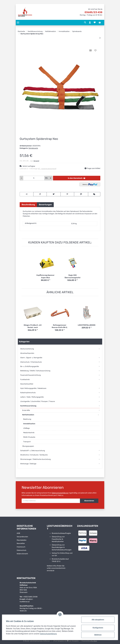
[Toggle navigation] (18, 23)
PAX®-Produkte (29, 437)
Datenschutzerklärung (60, 493)
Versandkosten (22, 537)
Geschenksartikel (27, 384)
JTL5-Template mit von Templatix (66, 641)
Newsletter (21, 543)
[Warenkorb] (100, 23)
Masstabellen (22, 540)
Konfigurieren (98, 628)
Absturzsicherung (27, 349)
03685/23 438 (93, 12)
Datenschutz (22, 550)
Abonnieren (89, 501)
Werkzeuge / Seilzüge (28, 464)
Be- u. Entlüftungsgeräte (30, 366)
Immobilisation (29, 424)
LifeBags (26, 428)
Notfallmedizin (28, 415)
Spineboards (33, 148)
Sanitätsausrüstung (28, 406)
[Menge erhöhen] (51, 178)
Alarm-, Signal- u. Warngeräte (31, 358)
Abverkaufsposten (27, 353)
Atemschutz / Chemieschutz (31, 362)
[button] (85, 23)
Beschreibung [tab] (28, 205)
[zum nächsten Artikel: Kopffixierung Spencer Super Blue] (100, 38)
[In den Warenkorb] (22, 45)
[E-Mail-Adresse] (51, 501)
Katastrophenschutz (28, 393)
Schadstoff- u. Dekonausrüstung (33, 451)
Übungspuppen (28, 446)
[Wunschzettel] (95, 23)
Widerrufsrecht (22, 554)
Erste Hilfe (26, 410)
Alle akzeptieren (98, 620)
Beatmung (27, 419)
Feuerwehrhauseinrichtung (30, 375)
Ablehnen (98, 635)
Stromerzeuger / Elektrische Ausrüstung (35, 459)
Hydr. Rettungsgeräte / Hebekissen (33, 388)
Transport (27, 442)
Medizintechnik (29, 433)
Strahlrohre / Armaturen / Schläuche (34, 455)
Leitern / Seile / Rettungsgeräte (32, 397)
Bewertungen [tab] (45, 205)
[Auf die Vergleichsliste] (90, 50)
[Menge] (34, 178)
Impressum (21, 547)
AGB (18, 533)
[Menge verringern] (22, 178)
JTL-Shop (94, 641)
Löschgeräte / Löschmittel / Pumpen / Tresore (38, 401)
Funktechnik (25, 379)
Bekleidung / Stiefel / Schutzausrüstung (35, 371)
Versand (36, 161)
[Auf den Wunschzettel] (95, 50)
